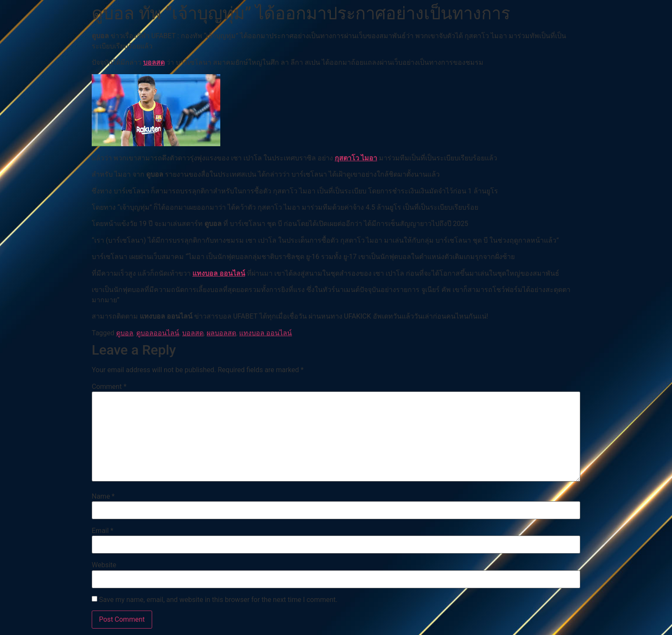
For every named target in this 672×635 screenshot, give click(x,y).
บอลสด (154, 62)
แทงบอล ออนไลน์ (219, 273)
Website (104, 565)
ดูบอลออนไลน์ (158, 333)
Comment (109, 387)
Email (102, 531)
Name (103, 497)
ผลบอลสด (221, 333)
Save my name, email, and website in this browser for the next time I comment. (218, 600)
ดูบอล (125, 333)
